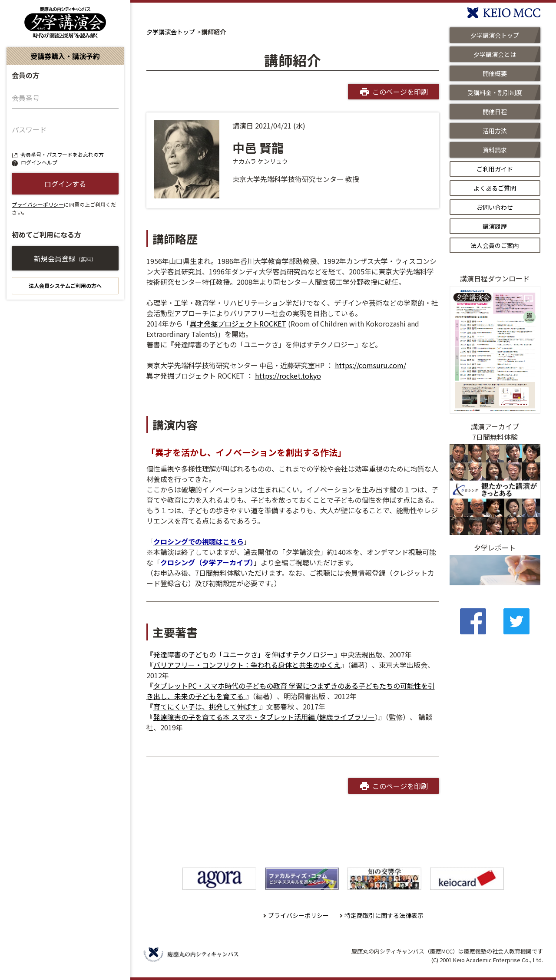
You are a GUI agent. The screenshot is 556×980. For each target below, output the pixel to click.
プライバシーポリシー (38, 204)
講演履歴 (495, 226)
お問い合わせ (495, 207)
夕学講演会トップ (171, 32)
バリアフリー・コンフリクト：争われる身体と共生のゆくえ (247, 665)
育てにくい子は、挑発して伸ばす (206, 706)
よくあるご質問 (495, 188)
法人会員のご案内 (495, 245)
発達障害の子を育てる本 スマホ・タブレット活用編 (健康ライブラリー (264, 717)
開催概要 (495, 73)
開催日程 (495, 112)
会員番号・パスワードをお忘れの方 (62, 154)
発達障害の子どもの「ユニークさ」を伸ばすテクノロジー (243, 654)
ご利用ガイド (495, 169)
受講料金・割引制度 (495, 92)
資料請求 (495, 150)
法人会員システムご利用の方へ (65, 285)
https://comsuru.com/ (371, 365)
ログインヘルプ (39, 162)
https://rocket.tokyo (288, 376)
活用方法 (495, 131)
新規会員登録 (65, 258)
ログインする (65, 184)
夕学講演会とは (495, 54)
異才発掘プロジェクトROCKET (238, 323)
